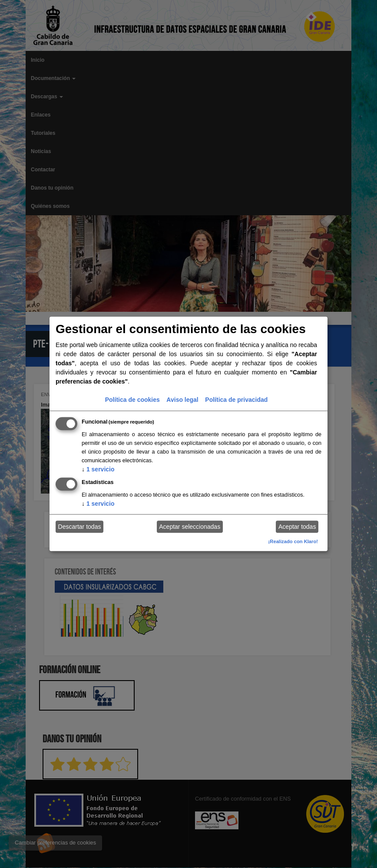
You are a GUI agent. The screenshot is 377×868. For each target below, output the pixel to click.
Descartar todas (80, 527)
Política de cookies (132, 400)
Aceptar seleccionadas (190, 527)
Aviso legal (182, 400)
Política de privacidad (236, 400)
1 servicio (98, 469)
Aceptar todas (297, 527)
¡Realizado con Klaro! (293, 541)
